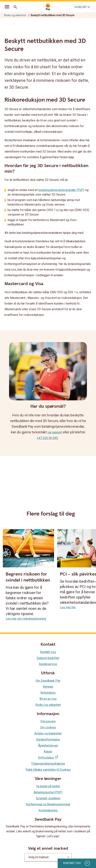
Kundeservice (48, 664)
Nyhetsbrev (48, 693)
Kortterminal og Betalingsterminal (48, 804)
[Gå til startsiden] (48, 7)
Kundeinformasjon (48, 739)
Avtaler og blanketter (48, 733)
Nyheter (48, 687)
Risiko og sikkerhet (15, 15)
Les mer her (68, 607)
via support (55, 432)
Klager (48, 752)
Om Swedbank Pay (48, 681)
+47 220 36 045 (47, 438)
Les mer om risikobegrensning (26, 619)
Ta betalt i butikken (48, 798)
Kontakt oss (48, 652)
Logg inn (81, 7)
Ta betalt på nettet (48, 786)
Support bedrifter (48, 658)
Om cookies (48, 727)
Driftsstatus (46, 758)
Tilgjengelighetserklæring (48, 764)
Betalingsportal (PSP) (48, 792)
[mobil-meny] (7, 7)
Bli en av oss (48, 699)
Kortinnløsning (48, 810)
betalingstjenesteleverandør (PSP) (61, 190)
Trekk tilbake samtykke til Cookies (48, 770)
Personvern (48, 721)
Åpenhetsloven (48, 746)
